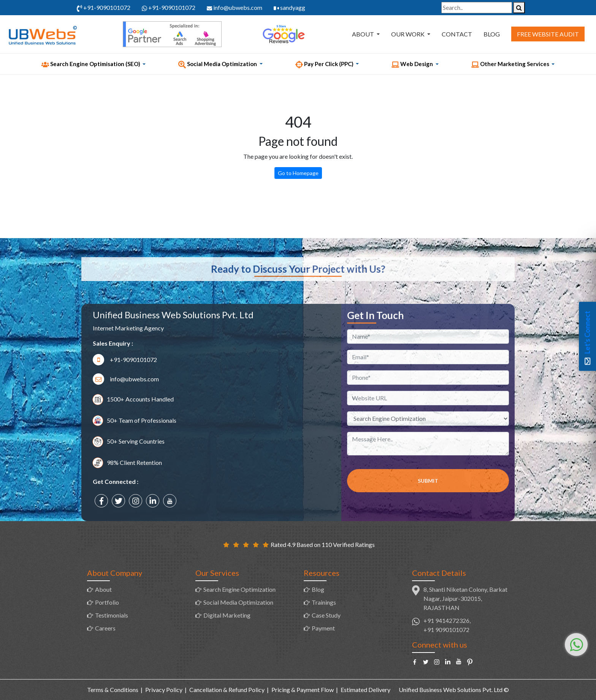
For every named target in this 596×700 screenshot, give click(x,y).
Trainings (324, 602)
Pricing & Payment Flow (303, 690)
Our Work (408, 34)
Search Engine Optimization (239, 589)
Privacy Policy (164, 690)
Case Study (326, 615)
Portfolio (107, 602)
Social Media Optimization (238, 602)
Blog (492, 34)
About (364, 34)
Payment (323, 628)
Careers (105, 628)
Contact (457, 34)
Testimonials (112, 615)
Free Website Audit (548, 34)
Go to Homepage (298, 173)
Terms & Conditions (113, 690)
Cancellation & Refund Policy (227, 690)
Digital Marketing (227, 615)
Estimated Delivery (365, 690)
